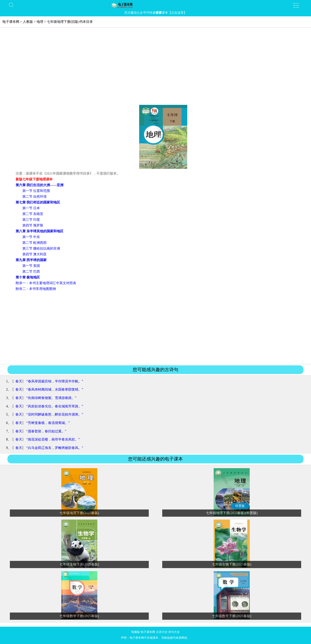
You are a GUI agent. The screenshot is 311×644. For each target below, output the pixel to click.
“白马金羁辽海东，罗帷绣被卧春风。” (55, 448)
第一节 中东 (31, 237)
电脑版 (136, 632)
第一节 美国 (31, 266)
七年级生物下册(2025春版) (79, 564)
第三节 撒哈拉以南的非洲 (41, 248)
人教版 (28, 22)
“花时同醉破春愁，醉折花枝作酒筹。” (55, 414)
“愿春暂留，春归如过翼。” (46, 431)
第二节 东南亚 (33, 214)
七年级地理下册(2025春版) (79, 513)
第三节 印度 (31, 220)
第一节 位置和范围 (36, 191)
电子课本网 (11, 22)
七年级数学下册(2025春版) (79, 616)
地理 (40, 22)
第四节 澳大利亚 (35, 254)
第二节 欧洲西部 (35, 243)
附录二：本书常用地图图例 (36, 289)
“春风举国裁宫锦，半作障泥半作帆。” (55, 381)
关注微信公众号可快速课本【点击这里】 (155, 13)
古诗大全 (162, 632)
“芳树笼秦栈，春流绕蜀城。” (48, 423)
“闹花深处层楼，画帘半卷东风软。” (53, 439)
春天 (19, 381)
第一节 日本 (31, 208)
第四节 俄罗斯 (33, 225)
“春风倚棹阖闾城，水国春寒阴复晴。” (55, 389)
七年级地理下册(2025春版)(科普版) (232, 513)
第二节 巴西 (31, 272)
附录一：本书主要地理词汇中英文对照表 (46, 283)
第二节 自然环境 (35, 197)
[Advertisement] (155, 69)
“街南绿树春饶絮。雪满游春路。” (51, 398)
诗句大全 (174, 632)
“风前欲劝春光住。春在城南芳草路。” (55, 406)
